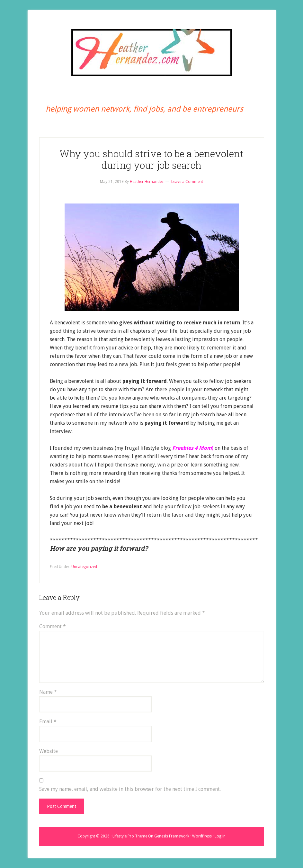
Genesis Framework (172, 836)
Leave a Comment (187, 182)
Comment (53, 626)
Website (49, 751)
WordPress (202, 836)
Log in (220, 836)
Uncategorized (84, 567)
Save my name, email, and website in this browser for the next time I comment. (130, 789)
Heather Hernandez (152, 52)
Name (48, 692)
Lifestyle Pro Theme (130, 836)
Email (48, 722)
